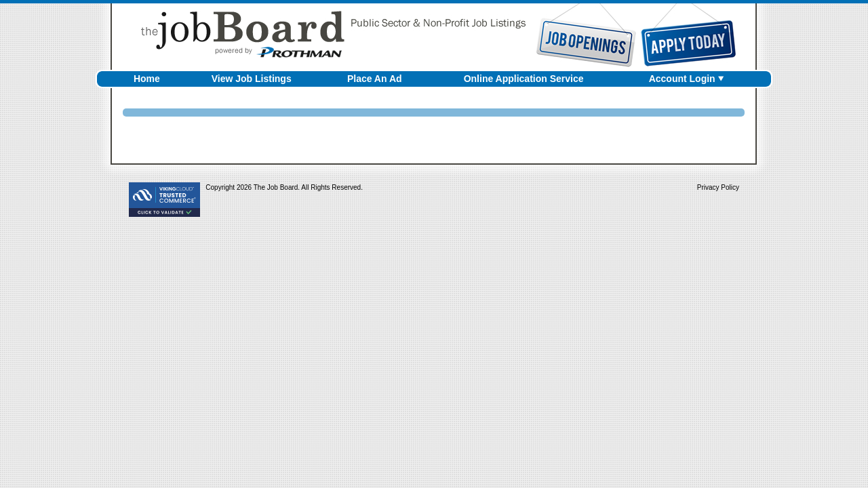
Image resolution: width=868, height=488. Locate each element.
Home (147, 79)
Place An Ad (375, 79)
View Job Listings (252, 79)
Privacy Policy (718, 187)
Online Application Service (524, 79)
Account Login (682, 79)
